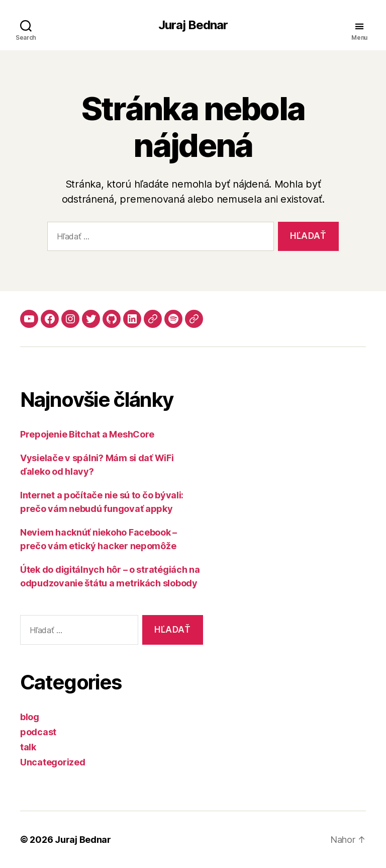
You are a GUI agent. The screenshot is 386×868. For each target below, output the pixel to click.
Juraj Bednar (193, 25)
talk (28, 747)
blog (30, 717)
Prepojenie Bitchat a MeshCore (87, 434)
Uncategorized (53, 762)
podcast (38, 732)
